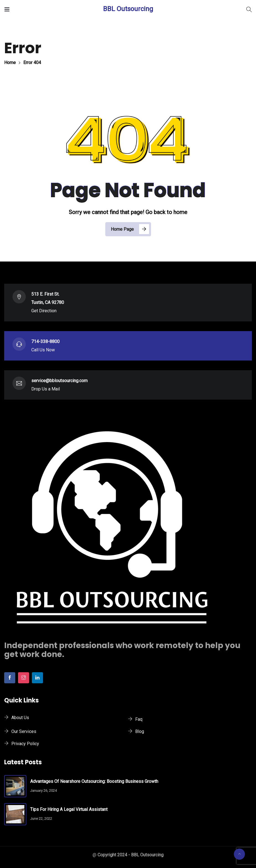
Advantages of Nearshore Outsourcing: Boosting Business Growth (94, 781)
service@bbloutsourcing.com (59, 381)
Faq (139, 719)
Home (10, 63)
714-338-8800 (45, 342)
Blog (140, 731)
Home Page (122, 229)
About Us (20, 718)
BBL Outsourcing (128, 9)
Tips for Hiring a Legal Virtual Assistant (69, 809)
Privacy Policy (25, 744)
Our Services (24, 731)
